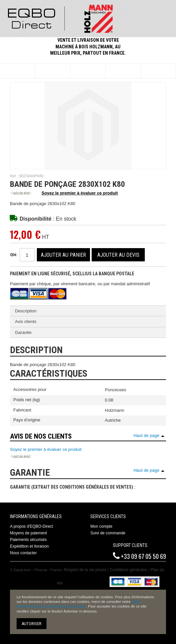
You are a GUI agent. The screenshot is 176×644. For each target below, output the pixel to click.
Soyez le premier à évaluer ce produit (64, 193)
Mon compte (101, 526)
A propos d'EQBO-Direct (32, 526)
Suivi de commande (108, 533)
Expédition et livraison (29, 546)
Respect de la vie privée (85, 570)
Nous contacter (23, 553)
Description (26, 311)
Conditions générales (128, 570)
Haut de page (146, 435)
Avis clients (26, 322)
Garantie (23, 332)
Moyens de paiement (28, 533)
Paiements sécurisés (28, 540)
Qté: (14, 255)
